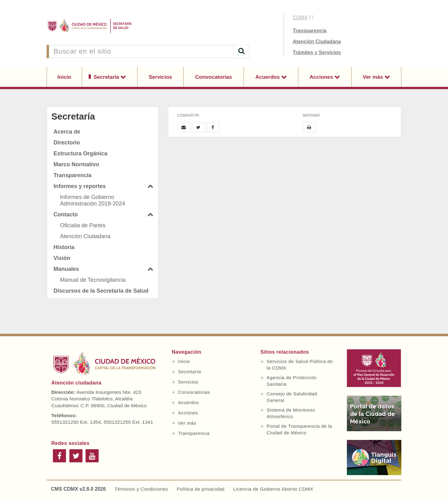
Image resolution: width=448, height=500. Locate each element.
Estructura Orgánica (80, 153)
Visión (62, 258)
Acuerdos (268, 77)
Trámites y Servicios (317, 52)
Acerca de (67, 132)
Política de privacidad (201, 489)
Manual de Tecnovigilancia (93, 280)
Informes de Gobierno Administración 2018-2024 (93, 200)
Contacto (66, 215)
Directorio (67, 143)
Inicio (64, 77)
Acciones (322, 77)
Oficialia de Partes (83, 225)
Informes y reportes (80, 186)
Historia (64, 247)
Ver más (374, 77)
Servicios (161, 77)
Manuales (66, 269)
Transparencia (310, 31)
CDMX (300, 18)
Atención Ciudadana (317, 42)
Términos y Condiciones (141, 489)
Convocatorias (213, 77)
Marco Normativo (76, 164)
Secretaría (107, 77)
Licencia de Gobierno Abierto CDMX (273, 489)
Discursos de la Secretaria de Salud (101, 291)
